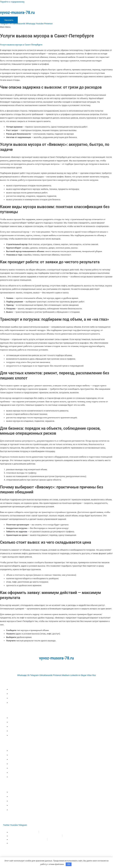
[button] (56, 27)
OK (69, 864)
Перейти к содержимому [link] (12, 2)
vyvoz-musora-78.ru (17, 13)
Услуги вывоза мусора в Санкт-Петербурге (21, 45)
